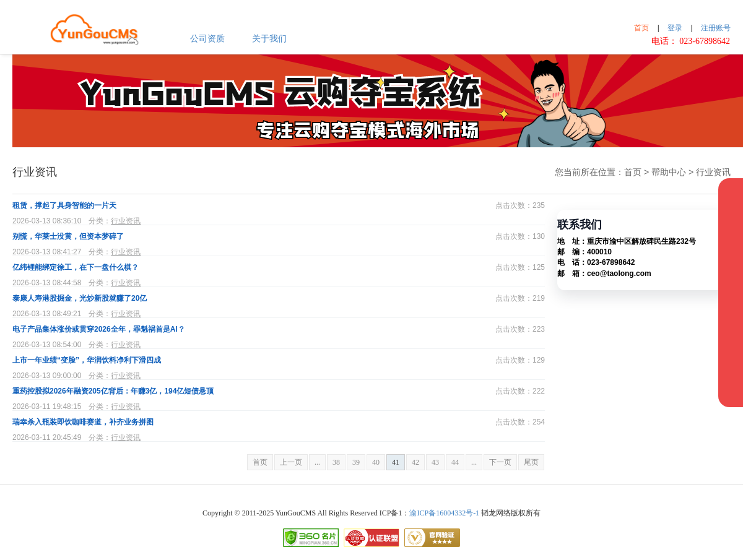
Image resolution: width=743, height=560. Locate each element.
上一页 (291, 462)
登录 (675, 28)
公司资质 (207, 39)
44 (455, 462)
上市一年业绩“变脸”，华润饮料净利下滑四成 (87, 360)
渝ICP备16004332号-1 (444, 513)
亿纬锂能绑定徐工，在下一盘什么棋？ (76, 267)
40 (376, 462)
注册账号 (716, 28)
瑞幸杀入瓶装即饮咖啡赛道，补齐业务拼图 (83, 422)
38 (336, 462)
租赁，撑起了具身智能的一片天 (64, 205)
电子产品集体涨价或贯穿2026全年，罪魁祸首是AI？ (99, 329)
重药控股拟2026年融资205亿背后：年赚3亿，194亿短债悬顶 (113, 391)
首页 (641, 28)
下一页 (500, 462)
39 (356, 462)
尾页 (531, 462)
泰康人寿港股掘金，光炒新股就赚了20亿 (80, 298)
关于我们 (269, 39)
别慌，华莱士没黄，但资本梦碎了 (68, 236)
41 (396, 462)
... (317, 462)
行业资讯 (126, 221)
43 (435, 462)
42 (415, 462)
